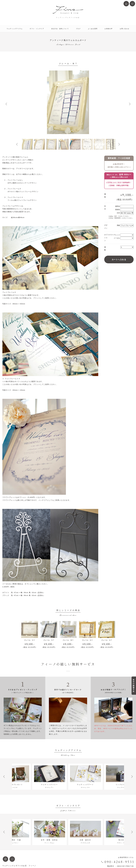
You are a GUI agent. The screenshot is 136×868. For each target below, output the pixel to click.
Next (130, 104)
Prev (6, 104)
